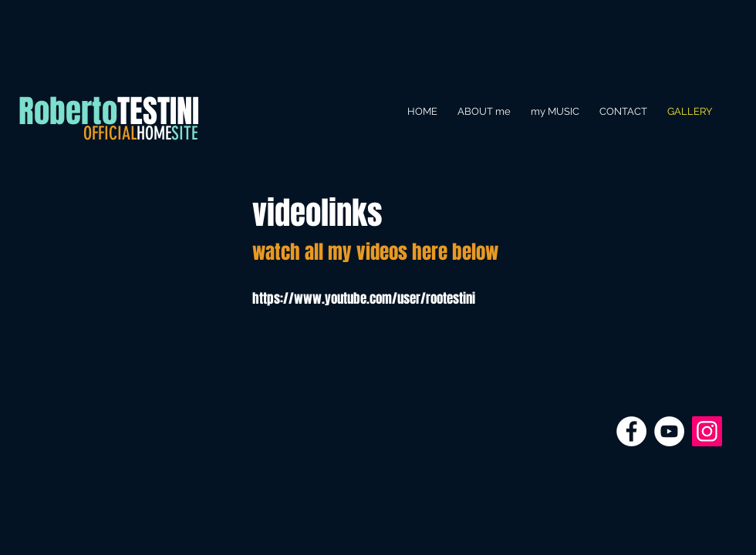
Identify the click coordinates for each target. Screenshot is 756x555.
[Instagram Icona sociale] (707, 431)
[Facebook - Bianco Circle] (631, 431)
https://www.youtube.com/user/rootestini (364, 299)
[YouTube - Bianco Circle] (669, 431)
